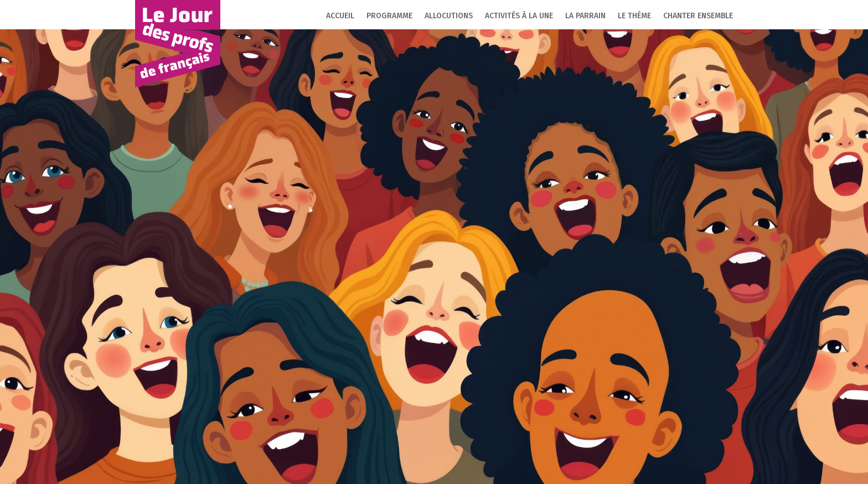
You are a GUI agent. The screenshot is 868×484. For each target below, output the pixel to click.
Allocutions (449, 16)
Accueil (340, 16)
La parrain (585, 16)
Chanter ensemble (698, 16)
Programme (389, 16)
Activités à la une (519, 16)
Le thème (634, 16)
